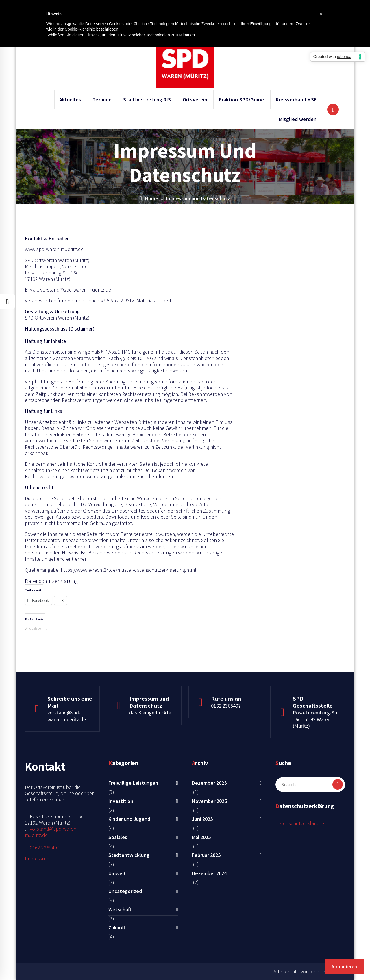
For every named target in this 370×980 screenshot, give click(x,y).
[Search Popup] (333, 109)
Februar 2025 (206, 855)
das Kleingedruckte (150, 713)
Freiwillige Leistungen (133, 783)
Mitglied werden (298, 119)
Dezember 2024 (209, 873)
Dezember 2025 (209, 783)
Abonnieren (344, 966)
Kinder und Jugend (129, 819)
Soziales (118, 837)
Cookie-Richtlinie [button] (80, 29)
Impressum (37, 859)
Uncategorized (125, 891)
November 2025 (209, 801)
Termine (102, 100)
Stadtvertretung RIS (147, 100)
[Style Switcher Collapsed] (8, 301)
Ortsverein (195, 100)
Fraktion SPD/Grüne (241, 100)
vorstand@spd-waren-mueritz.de (67, 716)
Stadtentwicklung (129, 855)
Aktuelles (70, 100)
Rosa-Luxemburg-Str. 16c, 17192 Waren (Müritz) (316, 719)
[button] (321, 14)
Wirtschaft (120, 909)
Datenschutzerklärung (300, 823)
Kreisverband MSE (296, 100)
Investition (121, 801)
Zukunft (117, 928)
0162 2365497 (226, 706)
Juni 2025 (202, 819)
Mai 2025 (201, 837)
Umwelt (117, 873)
